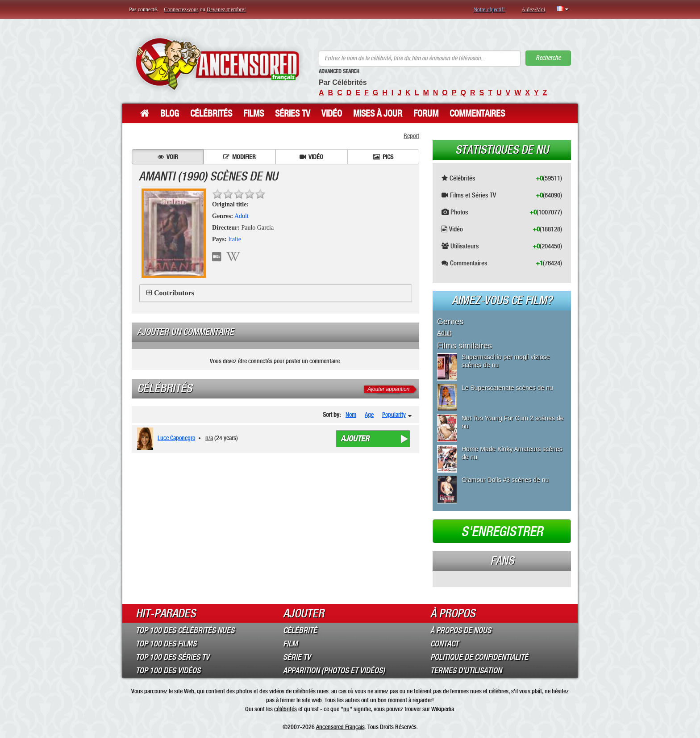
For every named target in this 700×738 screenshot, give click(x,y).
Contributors (174, 293)
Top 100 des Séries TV (173, 657)
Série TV (297, 657)
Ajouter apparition (388, 389)
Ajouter (355, 439)
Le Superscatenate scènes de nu (507, 388)
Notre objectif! (489, 9)
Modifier (240, 157)
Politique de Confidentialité (479, 657)
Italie (235, 239)
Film (290, 644)
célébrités (285, 709)
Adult (242, 216)
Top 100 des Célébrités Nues (185, 630)
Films (254, 113)
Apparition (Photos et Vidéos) (334, 671)
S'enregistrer (502, 532)
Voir (168, 157)
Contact (444, 644)
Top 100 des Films (166, 644)
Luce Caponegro (176, 438)
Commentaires (477, 113)
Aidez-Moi (533, 9)
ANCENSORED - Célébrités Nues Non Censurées (217, 64)
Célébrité (300, 630)
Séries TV (293, 113)
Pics (383, 157)
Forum (426, 113)
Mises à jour (378, 113)
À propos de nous (461, 630)
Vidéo (332, 113)
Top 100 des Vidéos (168, 671)
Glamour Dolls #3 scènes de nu (505, 480)
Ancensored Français (340, 727)
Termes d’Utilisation (466, 671)
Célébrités (211, 113)
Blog (170, 113)
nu (346, 709)
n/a (209, 438)
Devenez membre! (226, 9)
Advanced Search (339, 71)
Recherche (548, 58)
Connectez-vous (181, 9)
